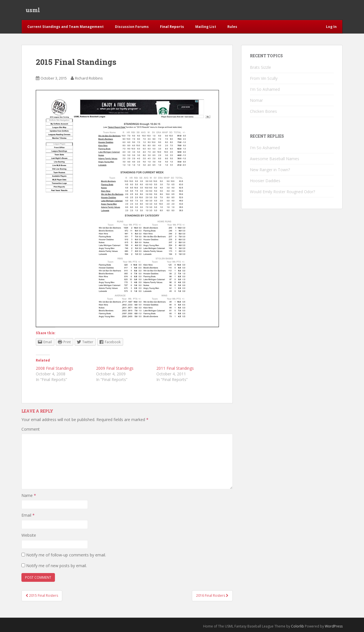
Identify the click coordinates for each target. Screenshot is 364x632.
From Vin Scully (264, 78)
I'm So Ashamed (265, 89)
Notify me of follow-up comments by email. (66, 555)
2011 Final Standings (175, 368)
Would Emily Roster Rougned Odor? (282, 192)
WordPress (334, 626)
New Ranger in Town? (270, 170)
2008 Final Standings (55, 368)
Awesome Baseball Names (275, 159)
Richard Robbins (89, 78)
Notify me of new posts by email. (56, 566)
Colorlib (298, 626)
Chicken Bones (263, 111)
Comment (31, 429)
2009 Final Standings (115, 368)
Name (29, 495)
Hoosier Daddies (265, 181)
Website (29, 535)
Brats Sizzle (260, 67)
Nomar (256, 100)
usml (33, 10)
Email (28, 515)
